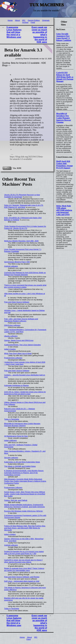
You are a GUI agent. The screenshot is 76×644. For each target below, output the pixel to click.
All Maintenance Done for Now (16, 436)
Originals (46, 20)
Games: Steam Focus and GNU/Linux (19, 340)
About (17, 20)
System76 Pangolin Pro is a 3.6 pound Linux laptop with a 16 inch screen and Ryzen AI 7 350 (24, 553)
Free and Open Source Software (17, 302)
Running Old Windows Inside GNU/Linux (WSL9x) (24, 511)
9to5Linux (61, 29)
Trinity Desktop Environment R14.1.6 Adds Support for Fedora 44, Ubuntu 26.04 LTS (25, 227)
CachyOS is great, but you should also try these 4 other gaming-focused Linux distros (23, 561)
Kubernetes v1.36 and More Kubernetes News (22, 462)
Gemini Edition (34, 20)
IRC (24, 20)
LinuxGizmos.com (64, 157)
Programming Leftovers (13, 358)
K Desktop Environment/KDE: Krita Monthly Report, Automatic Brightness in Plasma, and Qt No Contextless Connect (24, 473)
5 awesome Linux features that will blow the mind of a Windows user (14, 32)
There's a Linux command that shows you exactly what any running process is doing (25, 286)
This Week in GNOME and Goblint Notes (20, 466)
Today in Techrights (12, 419)
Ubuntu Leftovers (11, 336)
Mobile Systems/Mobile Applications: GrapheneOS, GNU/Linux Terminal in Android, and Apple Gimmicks (25, 506)
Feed (33, 22)
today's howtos (10, 349)
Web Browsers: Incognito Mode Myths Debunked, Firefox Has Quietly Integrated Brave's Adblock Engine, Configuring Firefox (25, 481)
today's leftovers (10, 440)
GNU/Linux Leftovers (12, 325)
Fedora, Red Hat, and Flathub (16, 500)
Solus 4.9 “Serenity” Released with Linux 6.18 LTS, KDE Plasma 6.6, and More (24, 206)
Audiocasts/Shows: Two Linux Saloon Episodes (23, 345)
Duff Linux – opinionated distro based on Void (22, 581)
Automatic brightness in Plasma (16, 385)
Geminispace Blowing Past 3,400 (17, 262)
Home (10, 20)
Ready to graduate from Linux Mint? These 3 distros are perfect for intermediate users (24, 569)
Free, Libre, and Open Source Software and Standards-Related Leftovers (21, 320)
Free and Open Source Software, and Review (22, 577)
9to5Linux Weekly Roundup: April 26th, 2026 (21, 241)
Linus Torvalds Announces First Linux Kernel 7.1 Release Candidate (64, 37)
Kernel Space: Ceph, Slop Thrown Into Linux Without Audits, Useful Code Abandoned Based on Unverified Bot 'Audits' (25, 494)
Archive (25, 22)
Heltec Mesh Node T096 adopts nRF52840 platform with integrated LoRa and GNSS (64, 210)
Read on (7, 168)
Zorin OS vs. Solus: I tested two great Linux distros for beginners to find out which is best (25, 393)
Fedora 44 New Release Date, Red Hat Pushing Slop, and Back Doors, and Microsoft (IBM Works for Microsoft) (25, 528)
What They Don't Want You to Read (18, 353)
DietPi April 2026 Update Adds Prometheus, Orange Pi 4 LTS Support (65, 165)
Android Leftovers (11, 266)
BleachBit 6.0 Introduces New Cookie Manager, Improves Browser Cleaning (64, 118)
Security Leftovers (11, 458)
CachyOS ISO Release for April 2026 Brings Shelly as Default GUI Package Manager (65, 77)
